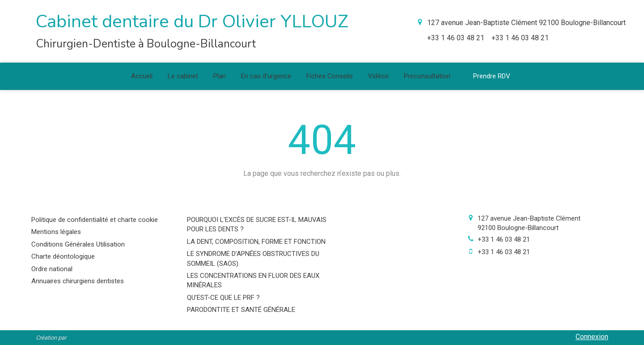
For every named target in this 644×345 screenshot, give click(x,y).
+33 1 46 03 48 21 (504, 239)
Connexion (592, 337)
